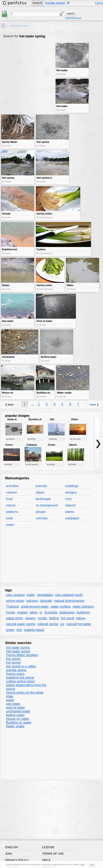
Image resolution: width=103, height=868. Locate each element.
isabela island (34, 630)
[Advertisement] (28, 72)
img (19, 630)
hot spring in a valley (21, 666)
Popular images (55, 3)
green (10, 630)
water (10, 525)
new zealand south (69, 595)
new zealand (15, 595)
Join (8, 854)
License (48, 847)
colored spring (48, 624)
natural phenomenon (69, 601)
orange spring (16, 670)
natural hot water (79, 624)
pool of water (16, 708)
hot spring (13, 659)
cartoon (12, 492)
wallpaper (72, 518)
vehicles (42, 518)
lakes (33, 612)
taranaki (46, 601)
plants (70, 512)
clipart (40, 492)
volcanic (32, 601)
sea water (13, 704)
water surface (61, 607)
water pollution (83, 607)
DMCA (46, 860)
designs (71, 492)
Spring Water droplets (22, 655)
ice (62, 624)
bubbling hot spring (20, 678)
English (12, 847)
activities (12, 486)
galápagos (67, 612)
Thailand (12, 607)
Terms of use (53, 854)
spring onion (15, 601)
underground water (35, 607)
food (9, 499)
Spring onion (15, 674)
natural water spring (21, 624)
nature (11, 505)
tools (10, 518)
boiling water (15, 715)
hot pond (67, 618)
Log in (99, 3)
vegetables (45, 595)
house (11, 612)
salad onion (15, 618)
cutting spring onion (20, 681)
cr (41, 612)
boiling (54, 618)
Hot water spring (18, 651)
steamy (30, 618)
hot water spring (18, 648)
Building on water (19, 723)
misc (69, 499)
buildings (72, 486)
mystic (42, 618)
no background (47, 505)
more (83, 864)
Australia (51, 612)
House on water (18, 719)
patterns (12, 512)
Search (37, 3)
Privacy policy (17, 860)
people (41, 512)
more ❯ (94, 405)
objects (71, 505)
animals (41, 486)
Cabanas (32, 445)
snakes (22, 612)
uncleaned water (18, 711)
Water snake (15, 726)
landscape (43, 499)
